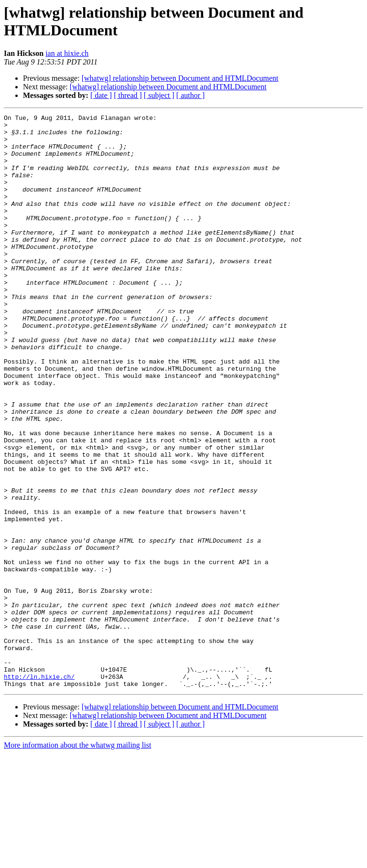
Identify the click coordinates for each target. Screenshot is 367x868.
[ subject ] (159, 95)
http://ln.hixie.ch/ (39, 790)
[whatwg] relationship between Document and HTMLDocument (180, 78)
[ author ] (191, 95)
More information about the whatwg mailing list (77, 860)
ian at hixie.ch (67, 53)
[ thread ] (128, 95)
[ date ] (101, 95)
